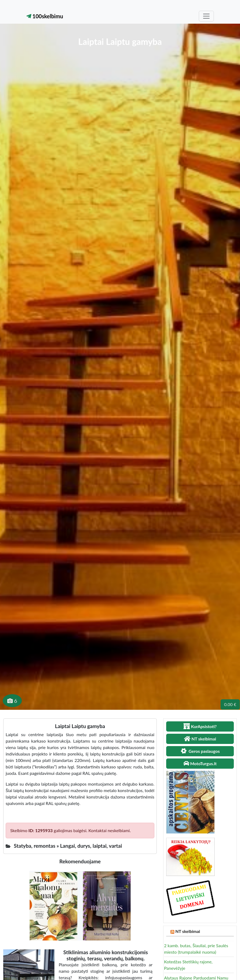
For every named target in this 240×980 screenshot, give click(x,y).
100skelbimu (45, 16)
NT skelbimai (188, 931)
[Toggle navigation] (206, 16)
